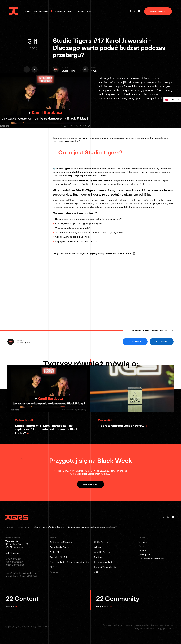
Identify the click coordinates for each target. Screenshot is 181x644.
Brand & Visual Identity (105, 567)
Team (141, 546)
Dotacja (172, 629)
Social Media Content (60, 547)
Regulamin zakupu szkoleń (136, 625)
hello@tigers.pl (13, 553)
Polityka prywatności (112, 625)
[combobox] (172, 99)
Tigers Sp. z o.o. (13, 541)
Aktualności (24, 527)
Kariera (142, 550)
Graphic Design (102, 552)
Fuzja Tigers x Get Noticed (151, 559)
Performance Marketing (61, 542)
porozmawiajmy (158, 11)
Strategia (99, 557)
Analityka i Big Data (59, 557)
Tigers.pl (10, 527)
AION (97, 572)
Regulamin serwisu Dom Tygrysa (151, 629)
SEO (52, 567)
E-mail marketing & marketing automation (70, 562)
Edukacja (54, 572)
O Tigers (143, 542)
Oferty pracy (145, 555)
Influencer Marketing (104, 562)
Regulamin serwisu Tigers (163, 625)
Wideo (97, 547)
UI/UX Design (101, 542)
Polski (170, 99)
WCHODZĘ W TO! (90, 484)
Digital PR (54, 552)
